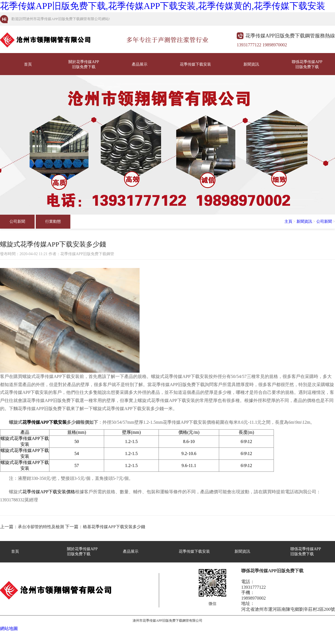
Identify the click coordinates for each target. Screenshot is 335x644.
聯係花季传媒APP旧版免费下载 (307, 64)
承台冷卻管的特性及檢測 (41, 527)
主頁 (288, 222)
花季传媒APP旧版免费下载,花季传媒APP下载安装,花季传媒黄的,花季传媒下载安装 (163, 6)
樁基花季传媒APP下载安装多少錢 (114, 527)
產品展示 (140, 64)
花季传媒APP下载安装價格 (49, 492)
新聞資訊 (251, 64)
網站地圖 (9, 629)
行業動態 (53, 222)
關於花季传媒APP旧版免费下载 (84, 64)
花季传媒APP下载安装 (45, 422)
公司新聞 (17, 222)
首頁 (28, 64)
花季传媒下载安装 (195, 64)
